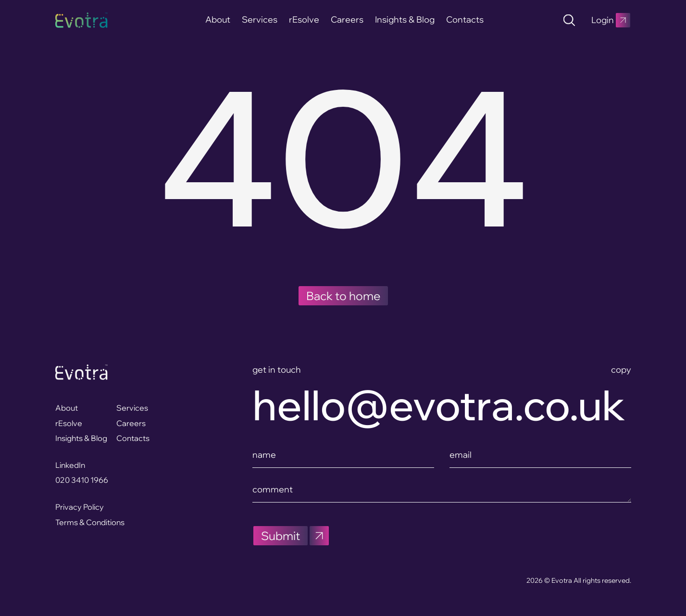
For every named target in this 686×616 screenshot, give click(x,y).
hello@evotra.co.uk (439, 405)
